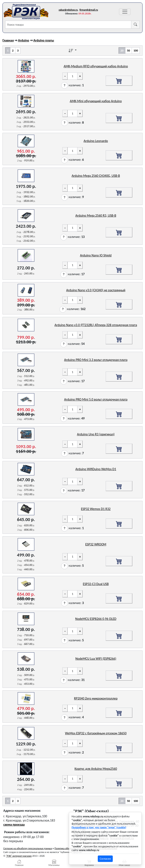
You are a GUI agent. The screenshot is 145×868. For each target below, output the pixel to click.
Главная (8, 40)
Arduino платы (44, 40)
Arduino (23, 40)
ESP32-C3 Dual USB (96, 584)
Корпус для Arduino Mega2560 (96, 769)
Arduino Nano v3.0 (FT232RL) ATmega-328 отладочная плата (96, 325)
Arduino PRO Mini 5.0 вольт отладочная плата (96, 399)
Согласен (105, 859)
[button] (64, 85)
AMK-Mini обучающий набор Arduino (96, 101)
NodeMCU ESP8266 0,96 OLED (96, 619)
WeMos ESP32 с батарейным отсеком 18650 (96, 733)
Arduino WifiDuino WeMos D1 (96, 469)
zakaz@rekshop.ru (68, 10)
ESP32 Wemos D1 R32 (96, 509)
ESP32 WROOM (96, 544)
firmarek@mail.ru (89, 10)
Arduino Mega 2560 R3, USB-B (96, 215)
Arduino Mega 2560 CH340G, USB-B (96, 176)
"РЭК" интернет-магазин (19, 856)
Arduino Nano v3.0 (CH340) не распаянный (96, 290)
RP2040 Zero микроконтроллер (96, 698)
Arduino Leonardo (96, 141)
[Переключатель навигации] (125, 12)
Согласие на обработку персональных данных (28, 848)
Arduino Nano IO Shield (96, 255)
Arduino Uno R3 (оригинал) (96, 434)
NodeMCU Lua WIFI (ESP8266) (96, 659)
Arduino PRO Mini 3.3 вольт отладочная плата (96, 360)
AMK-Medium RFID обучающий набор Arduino (96, 66)
